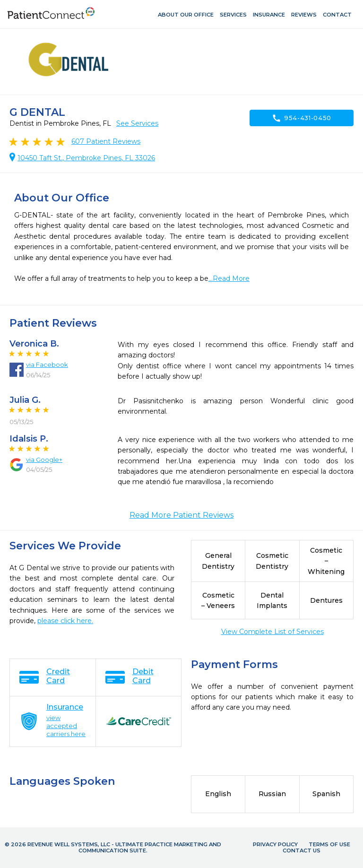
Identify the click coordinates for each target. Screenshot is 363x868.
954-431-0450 (302, 118)
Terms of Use (329, 844)
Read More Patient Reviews (181, 515)
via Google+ (44, 460)
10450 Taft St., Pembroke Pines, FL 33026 (86, 158)
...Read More (229, 278)
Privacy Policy (275, 844)
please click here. (65, 621)
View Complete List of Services (272, 632)
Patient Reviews (106, 141)
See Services (137, 123)
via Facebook (47, 365)
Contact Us (302, 851)
